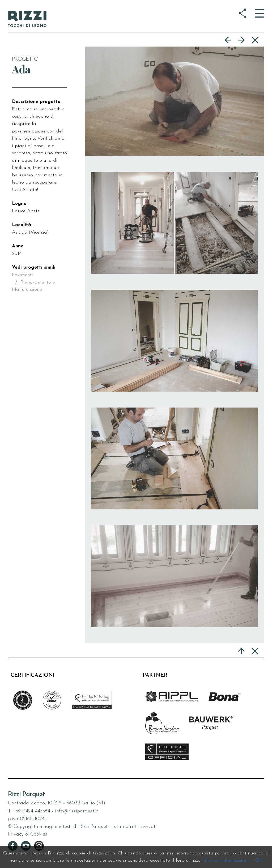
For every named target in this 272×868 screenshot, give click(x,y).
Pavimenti (22, 275)
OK (259, 860)
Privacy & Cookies (27, 834)
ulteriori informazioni (226, 860)
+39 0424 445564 (31, 811)
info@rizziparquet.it (76, 811)
